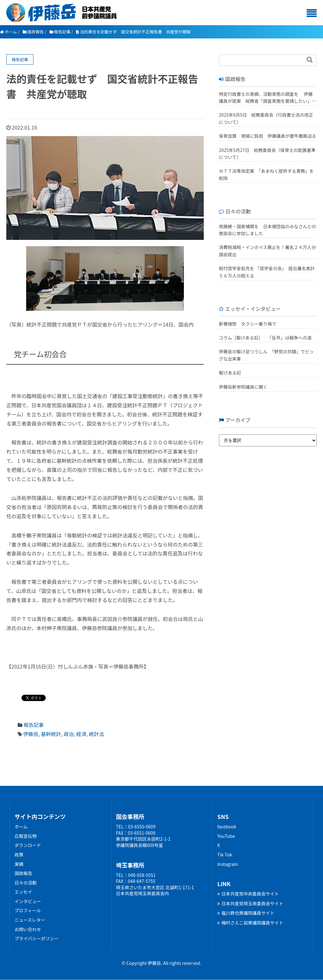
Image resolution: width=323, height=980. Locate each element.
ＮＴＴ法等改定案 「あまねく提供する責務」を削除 (266, 174)
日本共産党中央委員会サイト (248, 894)
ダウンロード (28, 845)
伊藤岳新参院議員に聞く (243, 387)
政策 (19, 855)
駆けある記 (230, 373)
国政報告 (23, 873)
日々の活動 (26, 883)
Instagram (228, 864)
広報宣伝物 (26, 836)
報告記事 (34, 725)
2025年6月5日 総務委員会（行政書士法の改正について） (266, 118)
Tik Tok (225, 855)
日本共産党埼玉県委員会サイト (250, 903)
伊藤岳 (31, 734)
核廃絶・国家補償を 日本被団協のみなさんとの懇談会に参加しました (267, 230)
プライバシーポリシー (37, 938)
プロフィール (28, 910)
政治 (69, 734)
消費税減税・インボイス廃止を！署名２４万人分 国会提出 (268, 251)
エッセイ (23, 892)
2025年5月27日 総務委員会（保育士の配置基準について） (267, 154)
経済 (81, 734)
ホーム (21, 826)
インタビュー (28, 901)
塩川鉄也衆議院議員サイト (246, 913)
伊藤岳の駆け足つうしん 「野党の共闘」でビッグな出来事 (266, 355)
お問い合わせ (28, 929)
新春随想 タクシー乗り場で (248, 324)
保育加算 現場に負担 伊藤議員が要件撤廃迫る (267, 136)
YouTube (226, 836)
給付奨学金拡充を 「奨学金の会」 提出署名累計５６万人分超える (267, 272)
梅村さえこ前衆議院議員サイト (250, 923)
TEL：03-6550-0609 (136, 826)
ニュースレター (30, 920)
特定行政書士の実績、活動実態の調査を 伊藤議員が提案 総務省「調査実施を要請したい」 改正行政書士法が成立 (266, 98)
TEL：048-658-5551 (136, 875)
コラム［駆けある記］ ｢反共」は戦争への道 (267, 338)
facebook (227, 826)
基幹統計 (51, 734)
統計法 (97, 734)
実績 (19, 864)
